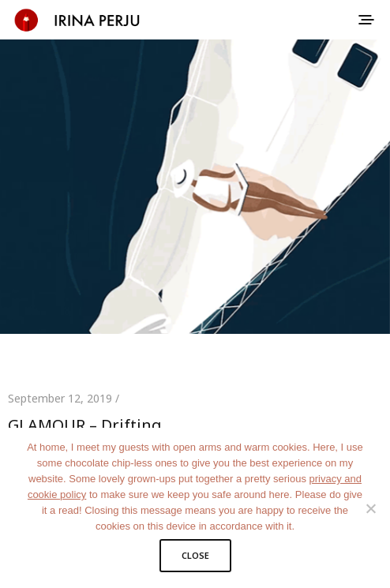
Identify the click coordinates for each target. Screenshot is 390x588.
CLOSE (195, 555)
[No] (370, 508)
